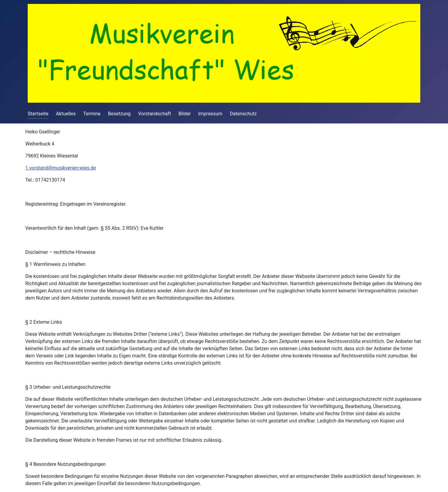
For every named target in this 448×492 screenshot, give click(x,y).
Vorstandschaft (155, 114)
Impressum (210, 114)
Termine (92, 114)
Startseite (38, 114)
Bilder (185, 114)
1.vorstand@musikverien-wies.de (61, 168)
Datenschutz (243, 114)
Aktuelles (66, 114)
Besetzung (119, 114)
